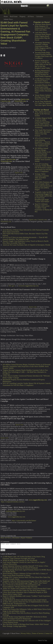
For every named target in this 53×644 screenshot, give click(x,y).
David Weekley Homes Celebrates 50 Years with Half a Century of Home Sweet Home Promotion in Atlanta (25, 574)
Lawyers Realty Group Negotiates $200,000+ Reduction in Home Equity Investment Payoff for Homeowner (25, 618)
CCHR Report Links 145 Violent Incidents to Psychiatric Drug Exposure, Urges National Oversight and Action (24, 558)
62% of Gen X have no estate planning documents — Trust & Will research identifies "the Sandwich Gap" (43, 142)
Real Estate (14, 16)
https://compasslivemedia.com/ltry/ (13, 502)
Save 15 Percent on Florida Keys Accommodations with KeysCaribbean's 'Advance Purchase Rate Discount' (22, 586)
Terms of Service (38, 633)
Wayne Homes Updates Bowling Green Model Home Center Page (43, 97)
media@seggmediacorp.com (15, 511)
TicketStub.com (6, 221)
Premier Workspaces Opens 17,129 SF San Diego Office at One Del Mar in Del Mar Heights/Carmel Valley (43, 64)
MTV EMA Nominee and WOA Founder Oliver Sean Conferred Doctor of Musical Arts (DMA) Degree (44, 186)
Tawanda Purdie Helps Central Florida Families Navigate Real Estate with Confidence (44, 55)
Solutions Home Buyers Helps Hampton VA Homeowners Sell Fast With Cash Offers (43, 27)
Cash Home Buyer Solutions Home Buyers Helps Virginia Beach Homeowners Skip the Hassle (43, 36)
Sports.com (19, 173)
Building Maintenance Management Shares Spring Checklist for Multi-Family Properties (43, 74)
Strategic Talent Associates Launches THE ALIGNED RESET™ (42, 177)
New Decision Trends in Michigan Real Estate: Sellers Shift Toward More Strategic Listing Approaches (26, 625)
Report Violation (26, 538)
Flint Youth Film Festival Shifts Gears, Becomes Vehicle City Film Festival (43, 133)
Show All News (6, 538)
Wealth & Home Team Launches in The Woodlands (20, 560)
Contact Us (48, 633)
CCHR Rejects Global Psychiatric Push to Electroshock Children (42, 81)
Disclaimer (16, 538)
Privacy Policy (26, 633)
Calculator (40, 16)
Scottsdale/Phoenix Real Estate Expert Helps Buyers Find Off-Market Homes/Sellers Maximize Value (43, 89)
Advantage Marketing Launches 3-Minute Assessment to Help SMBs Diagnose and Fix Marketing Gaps (43, 46)
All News (31, 16)
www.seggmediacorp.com (16, 517)
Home (6, 16)
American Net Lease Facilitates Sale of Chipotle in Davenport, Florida (26, 245)
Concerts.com (42, 220)
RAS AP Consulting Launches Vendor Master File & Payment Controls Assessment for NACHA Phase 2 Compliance (43, 168)
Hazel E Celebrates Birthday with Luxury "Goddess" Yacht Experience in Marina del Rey (43, 208)
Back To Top (43, 640)
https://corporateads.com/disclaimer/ (24, 521)
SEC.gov (12, 286)
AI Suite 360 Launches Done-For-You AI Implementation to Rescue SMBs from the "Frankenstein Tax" (26, 603)
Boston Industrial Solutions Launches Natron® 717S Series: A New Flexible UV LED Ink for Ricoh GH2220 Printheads (25, 567)
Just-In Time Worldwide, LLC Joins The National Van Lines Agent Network (44, 103)
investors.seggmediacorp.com (29, 286)
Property (23, 16)
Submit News (8, 19)
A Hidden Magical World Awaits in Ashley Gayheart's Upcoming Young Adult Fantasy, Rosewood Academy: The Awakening (43, 123)
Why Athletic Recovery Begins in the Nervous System (43, 114)
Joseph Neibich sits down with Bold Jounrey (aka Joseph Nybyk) (25, 600)
